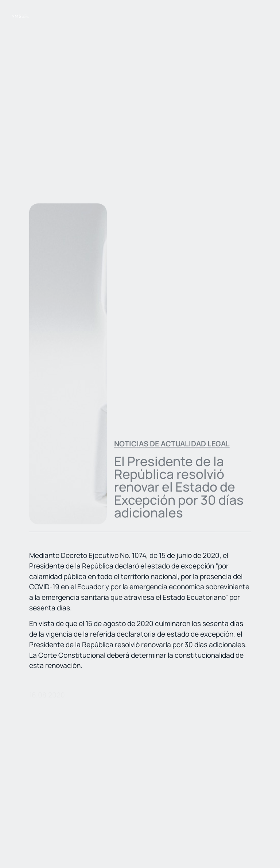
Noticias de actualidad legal (172, 444)
